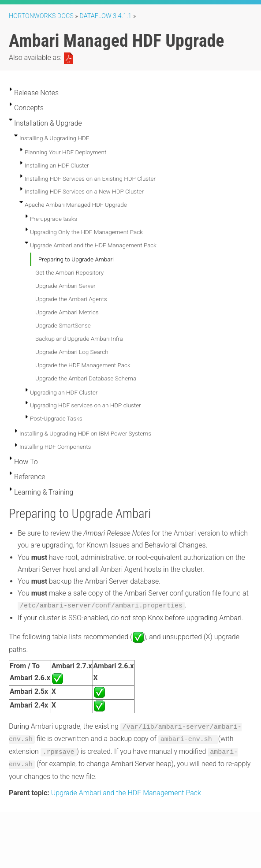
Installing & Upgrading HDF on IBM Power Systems (85, 433)
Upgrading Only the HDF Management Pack (86, 232)
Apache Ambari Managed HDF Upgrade (76, 205)
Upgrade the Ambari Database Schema (86, 378)
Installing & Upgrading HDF (54, 138)
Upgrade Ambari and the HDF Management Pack (93, 245)
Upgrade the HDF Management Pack (83, 365)
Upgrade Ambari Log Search (72, 352)
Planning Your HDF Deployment (65, 152)
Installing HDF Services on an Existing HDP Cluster (90, 179)
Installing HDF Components (55, 447)
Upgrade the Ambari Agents (71, 299)
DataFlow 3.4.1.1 (105, 16)
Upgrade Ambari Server (65, 286)
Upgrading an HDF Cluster (64, 392)
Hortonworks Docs (41, 16)
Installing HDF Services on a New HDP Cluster (84, 191)
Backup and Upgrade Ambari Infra (79, 339)
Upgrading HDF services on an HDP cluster (86, 405)
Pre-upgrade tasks (54, 219)
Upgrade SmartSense (63, 325)
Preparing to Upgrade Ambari (76, 259)
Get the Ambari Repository (69, 272)
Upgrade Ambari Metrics (67, 312)
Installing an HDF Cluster (57, 165)
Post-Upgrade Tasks (56, 418)
